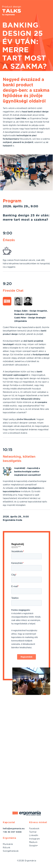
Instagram (34, 839)
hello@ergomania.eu (14, 829)
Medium (33, 842)
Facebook (34, 829)
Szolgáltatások (11, 851)
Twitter (33, 832)
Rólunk (7, 848)
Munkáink (8, 844)
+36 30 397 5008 (12, 832)
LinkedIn (34, 835)
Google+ (34, 846)
